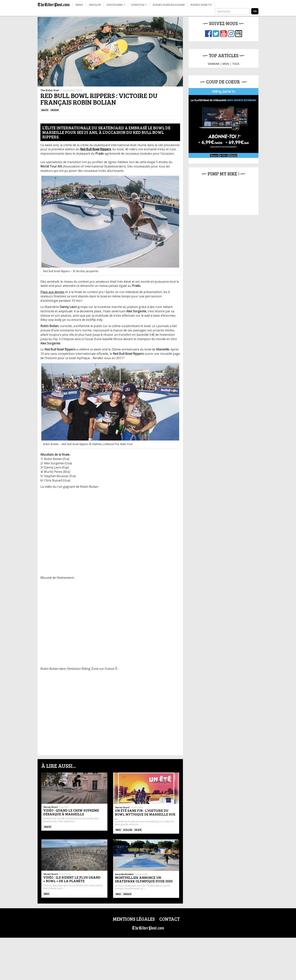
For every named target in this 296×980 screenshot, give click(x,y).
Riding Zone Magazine (169, 5)
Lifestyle (139, 5)
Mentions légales (134, 919)
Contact (170, 919)
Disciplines (116, 5)
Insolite (95, 5)
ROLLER (128, 830)
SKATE (45, 110)
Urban (55, 110)
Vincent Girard (50, 807)
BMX (118, 830)
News (79, 5)
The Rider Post (50, 90)
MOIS (226, 64)
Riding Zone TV (201, 5)
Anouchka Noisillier (124, 874)
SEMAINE (214, 64)
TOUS (236, 64)
